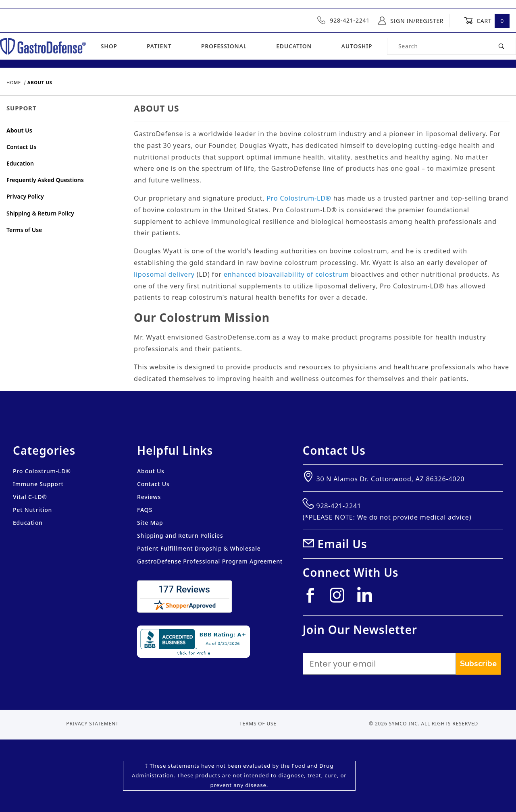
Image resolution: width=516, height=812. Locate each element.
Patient (159, 46)
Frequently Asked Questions (45, 180)
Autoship (357, 46)
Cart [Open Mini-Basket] (487, 21)
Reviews (149, 497)
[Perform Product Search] (502, 46)
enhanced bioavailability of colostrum (286, 274)
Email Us (342, 544)
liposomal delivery (164, 274)
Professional (224, 46)
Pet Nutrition (32, 510)
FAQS (145, 510)
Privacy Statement (92, 724)
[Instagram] (340, 598)
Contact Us (21, 147)
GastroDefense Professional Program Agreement (210, 561)
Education (294, 46)
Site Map (150, 523)
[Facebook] (314, 598)
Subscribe (478, 664)
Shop (109, 46)
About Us (19, 130)
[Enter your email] (379, 664)
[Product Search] (438, 46)
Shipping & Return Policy (40, 213)
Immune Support (38, 484)
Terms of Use (24, 230)
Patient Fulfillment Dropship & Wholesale (199, 548)
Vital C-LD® (30, 497)
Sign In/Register (411, 21)
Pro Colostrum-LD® (299, 198)
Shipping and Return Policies (180, 535)
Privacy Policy (25, 196)
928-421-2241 (343, 20)
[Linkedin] (368, 598)
